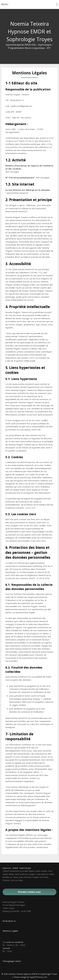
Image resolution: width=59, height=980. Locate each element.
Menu (5, 4)
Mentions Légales (10, 931)
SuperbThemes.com (38, 977)
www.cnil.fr (30, 508)
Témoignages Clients (12, 961)
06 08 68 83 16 (9, 921)
